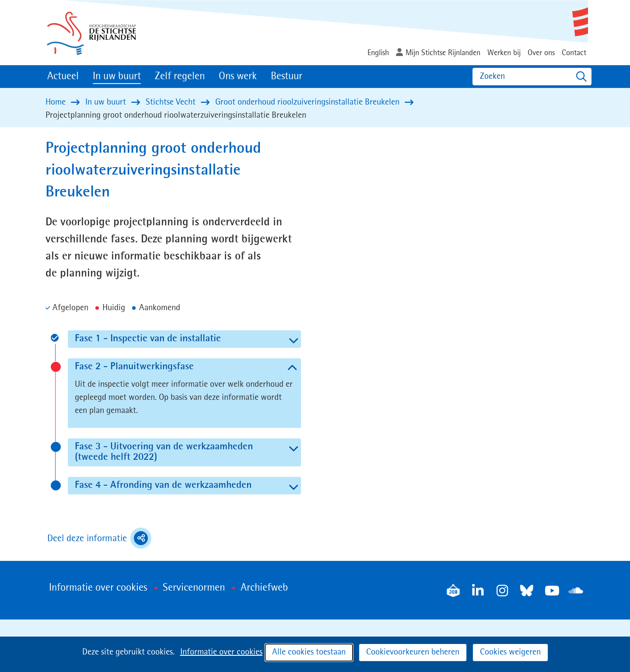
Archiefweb (264, 588)
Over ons (541, 53)
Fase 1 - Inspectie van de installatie (170, 339)
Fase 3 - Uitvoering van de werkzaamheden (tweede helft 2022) (164, 452)
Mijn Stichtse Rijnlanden (443, 53)
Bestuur (287, 77)
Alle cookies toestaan (309, 652)
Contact (574, 53)
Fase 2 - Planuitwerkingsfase (154, 367)
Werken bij (504, 53)
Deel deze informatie (99, 538)
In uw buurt (117, 77)
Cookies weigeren (510, 652)
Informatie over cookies (221, 652)
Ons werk (238, 77)
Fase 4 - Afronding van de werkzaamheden (185, 485)
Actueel (63, 77)
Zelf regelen (180, 77)
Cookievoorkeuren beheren (413, 652)
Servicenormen (194, 588)
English (378, 53)
